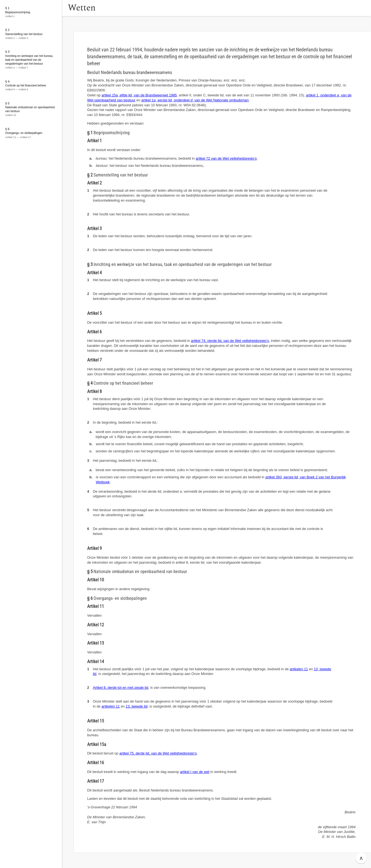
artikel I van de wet (195, 772)
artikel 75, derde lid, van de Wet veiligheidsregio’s (158, 753)
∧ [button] (361, 858)
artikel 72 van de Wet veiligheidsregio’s (226, 158)
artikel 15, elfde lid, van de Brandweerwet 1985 (139, 95)
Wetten (90, 8)
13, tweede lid (137, 706)
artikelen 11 (299, 669)
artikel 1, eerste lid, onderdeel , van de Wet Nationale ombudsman (195, 100)
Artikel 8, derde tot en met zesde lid (121, 688)
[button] (68, 8)
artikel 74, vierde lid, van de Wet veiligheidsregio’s (230, 341)
